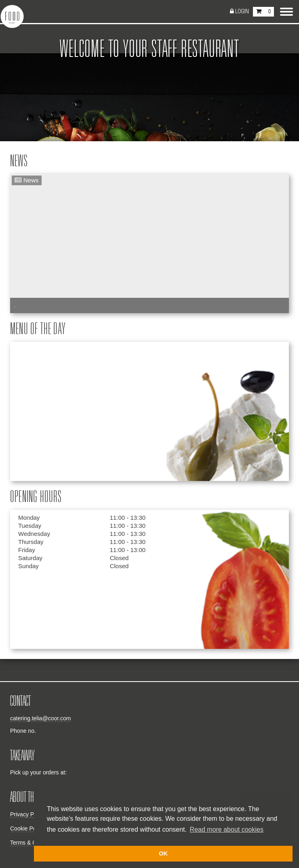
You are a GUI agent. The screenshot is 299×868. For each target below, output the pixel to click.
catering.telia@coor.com (40, 718)
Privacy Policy (28, 814)
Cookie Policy (27, 828)
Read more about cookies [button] (227, 829)
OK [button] (163, 853)
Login (242, 12)
